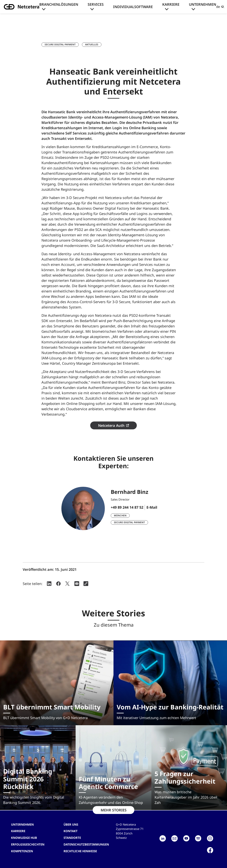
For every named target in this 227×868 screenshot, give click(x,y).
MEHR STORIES (114, 810)
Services (96, 4)
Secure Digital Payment (60, 44)
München (120, 515)
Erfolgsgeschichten (28, 844)
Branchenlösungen (59, 4)
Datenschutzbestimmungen (86, 844)
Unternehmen (203, 4)
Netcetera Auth (111, 425)
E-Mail (152, 507)
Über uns (71, 824)
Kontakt (71, 831)
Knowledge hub (24, 838)
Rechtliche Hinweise (80, 851)
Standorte (72, 838)
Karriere (171, 4)
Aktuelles (92, 44)
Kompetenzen (22, 851)
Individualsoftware (133, 7)
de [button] (218, 7)
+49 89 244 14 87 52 (127, 507)
